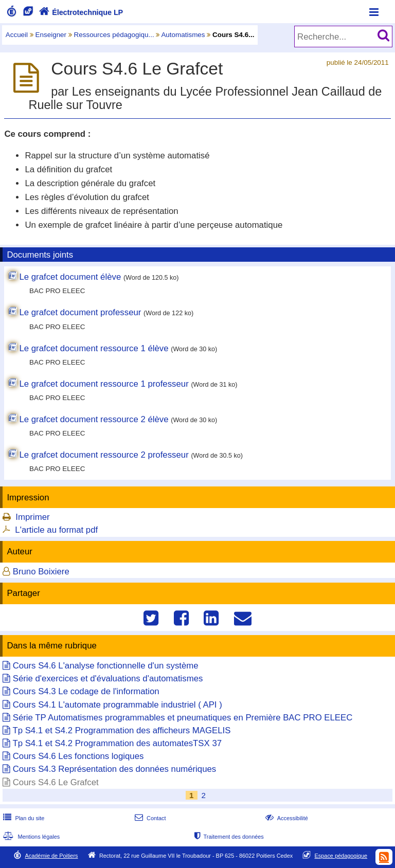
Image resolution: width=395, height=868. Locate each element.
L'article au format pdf (56, 530)
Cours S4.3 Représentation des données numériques (115, 769)
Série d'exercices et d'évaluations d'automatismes (108, 679)
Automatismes (183, 35)
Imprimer (32, 517)
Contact (149, 818)
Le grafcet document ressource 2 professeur (104, 455)
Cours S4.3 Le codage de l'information (86, 691)
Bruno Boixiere (41, 572)
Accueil (17, 35)
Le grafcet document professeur (80, 312)
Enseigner (51, 35)
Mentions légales (30, 837)
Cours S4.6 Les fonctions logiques (78, 756)
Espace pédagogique (341, 856)
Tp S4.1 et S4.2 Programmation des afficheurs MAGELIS (121, 730)
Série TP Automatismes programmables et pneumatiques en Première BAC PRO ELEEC (183, 718)
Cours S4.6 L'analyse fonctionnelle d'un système (106, 666)
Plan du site (23, 818)
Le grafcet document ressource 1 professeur (104, 384)
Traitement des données (228, 837)
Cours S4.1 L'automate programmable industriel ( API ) (118, 705)
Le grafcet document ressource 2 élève (94, 419)
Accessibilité (286, 818)
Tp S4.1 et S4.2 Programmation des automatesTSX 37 (117, 743)
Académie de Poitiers (51, 856)
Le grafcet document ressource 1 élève (94, 348)
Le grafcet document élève (70, 277)
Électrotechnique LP (80, 12)
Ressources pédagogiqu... (114, 35)
